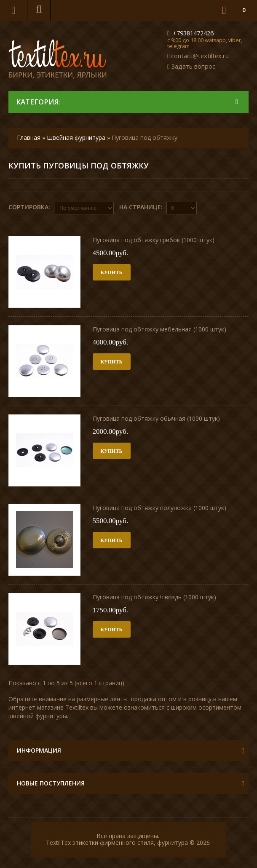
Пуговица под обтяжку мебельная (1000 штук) (159, 329)
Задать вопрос (193, 66)
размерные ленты (102, 699)
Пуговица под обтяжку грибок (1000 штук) (154, 240)
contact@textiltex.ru (200, 56)
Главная (29, 138)
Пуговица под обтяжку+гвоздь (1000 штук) (154, 597)
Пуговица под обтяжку (145, 138)
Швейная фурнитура (76, 138)
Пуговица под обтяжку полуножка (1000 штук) (159, 508)
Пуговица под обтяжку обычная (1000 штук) (156, 418)
